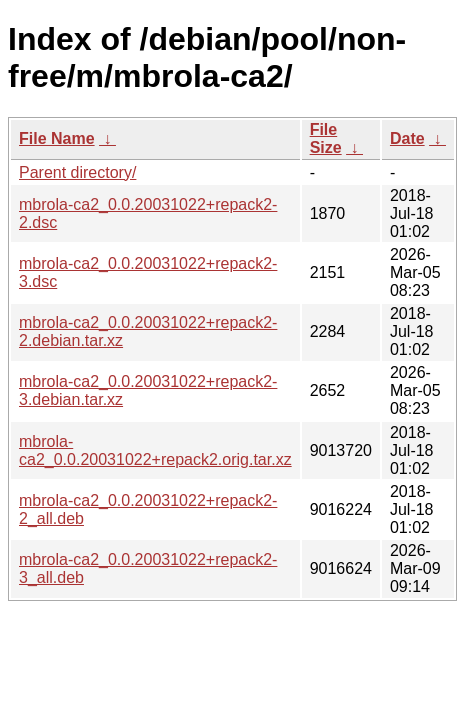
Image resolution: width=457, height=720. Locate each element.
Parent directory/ (77, 172)
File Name (57, 138)
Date (407, 138)
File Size (326, 138)
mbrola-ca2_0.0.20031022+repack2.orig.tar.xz (155, 450)
